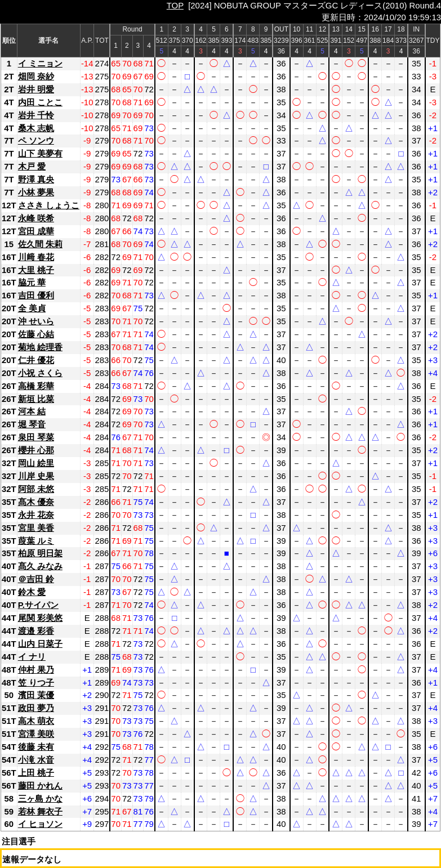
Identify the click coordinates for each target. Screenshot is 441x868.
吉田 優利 (36, 295)
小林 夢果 (36, 192)
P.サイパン (38, 605)
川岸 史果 (36, 476)
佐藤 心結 (36, 334)
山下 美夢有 (40, 153)
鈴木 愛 (32, 592)
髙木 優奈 (36, 502)
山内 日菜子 (40, 644)
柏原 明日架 (40, 553)
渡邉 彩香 (36, 631)
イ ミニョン (40, 63)
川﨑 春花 (36, 257)
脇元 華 (32, 282)
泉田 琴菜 (36, 437)
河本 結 (32, 411)
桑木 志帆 (36, 128)
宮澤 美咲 (36, 734)
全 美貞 (32, 308)
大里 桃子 (36, 270)
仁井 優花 (36, 360)
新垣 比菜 (36, 399)
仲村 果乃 (36, 670)
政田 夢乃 (36, 708)
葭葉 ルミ (36, 541)
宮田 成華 (36, 231)
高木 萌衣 (36, 721)
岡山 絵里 (36, 463)
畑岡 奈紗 (36, 76)
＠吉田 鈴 (36, 579)
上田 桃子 (36, 773)
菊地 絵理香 (40, 347)
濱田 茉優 (36, 695)
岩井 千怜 (36, 115)
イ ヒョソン (40, 824)
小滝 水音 (36, 760)
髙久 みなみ (40, 566)
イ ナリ (32, 657)
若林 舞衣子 (40, 811)
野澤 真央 (36, 179)
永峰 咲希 (36, 218)
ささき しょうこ (49, 205)
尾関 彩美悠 (40, 618)
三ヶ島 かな (40, 798)
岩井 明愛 (36, 89)
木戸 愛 (32, 166)
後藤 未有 (36, 747)
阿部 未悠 (36, 489)
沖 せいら (36, 321)
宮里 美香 (36, 528)
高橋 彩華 (36, 386)
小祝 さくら (40, 373)
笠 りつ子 (36, 683)
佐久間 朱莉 (40, 244)
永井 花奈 (36, 515)
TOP (175, 5)
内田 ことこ (40, 102)
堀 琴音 (32, 424)
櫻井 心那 (36, 450)
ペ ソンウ (36, 140)
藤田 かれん (40, 786)
